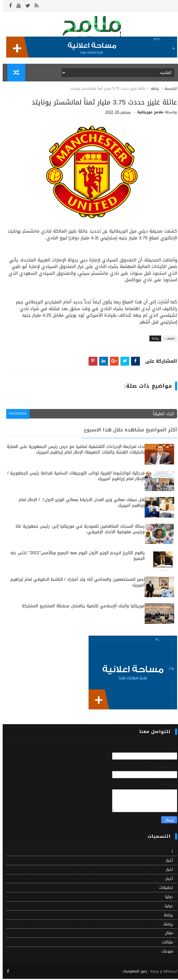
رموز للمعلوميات (132, 972)
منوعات (165, 953)
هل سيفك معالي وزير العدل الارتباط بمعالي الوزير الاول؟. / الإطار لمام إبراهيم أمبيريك (79, 504)
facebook (16, 416)
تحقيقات (163, 889)
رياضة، (165, 926)
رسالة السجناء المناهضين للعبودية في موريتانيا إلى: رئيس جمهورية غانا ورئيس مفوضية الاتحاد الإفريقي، (77, 531)
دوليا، (166, 907)
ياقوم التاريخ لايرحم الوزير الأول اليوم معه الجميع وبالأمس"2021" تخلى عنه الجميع (75, 557)
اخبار (167, 871)
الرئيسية (168, 90)
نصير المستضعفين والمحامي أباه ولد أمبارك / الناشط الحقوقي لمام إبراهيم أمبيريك (75, 584)
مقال (166, 934)
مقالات (165, 944)
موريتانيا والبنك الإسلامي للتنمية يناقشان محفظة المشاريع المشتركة (81, 607)
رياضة (152, 90)
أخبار (167, 862)
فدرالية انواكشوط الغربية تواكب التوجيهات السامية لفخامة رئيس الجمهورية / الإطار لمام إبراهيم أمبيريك (73, 478)
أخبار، (166, 880)
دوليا (166, 898)
